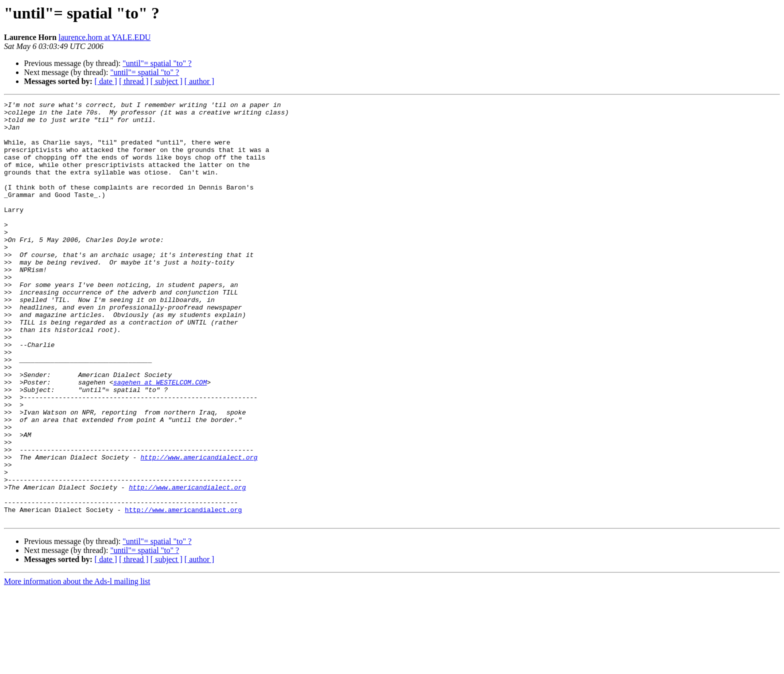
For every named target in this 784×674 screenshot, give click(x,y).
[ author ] (199, 81)
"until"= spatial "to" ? (157, 63)
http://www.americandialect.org (199, 529)
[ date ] (106, 81)
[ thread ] (134, 81)
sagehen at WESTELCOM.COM (160, 439)
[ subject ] (166, 81)
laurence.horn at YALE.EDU (104, 37)
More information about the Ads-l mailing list (77, 665)
